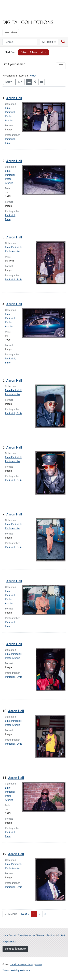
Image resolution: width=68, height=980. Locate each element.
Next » (33, 76)
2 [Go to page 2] (40, 914)
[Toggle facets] (61, 66)
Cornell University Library (22, 964)
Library (13, 15)
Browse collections (46, 935)
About (13, 935)
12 (21, 82)
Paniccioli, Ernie (14, 280)
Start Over (10, 52)
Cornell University (19, 6)
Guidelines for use (27, 935)
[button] (33, 52)
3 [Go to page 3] (45, 914)
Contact (61, 935)
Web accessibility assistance (16, 970)
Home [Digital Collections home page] (5, 935)
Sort (8, 82)
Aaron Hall (14, 98)
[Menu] (11, 33)
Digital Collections (28, 22)
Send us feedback (15, 949)
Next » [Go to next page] (25, 914)
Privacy (39, 964)
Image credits (9, 941)
